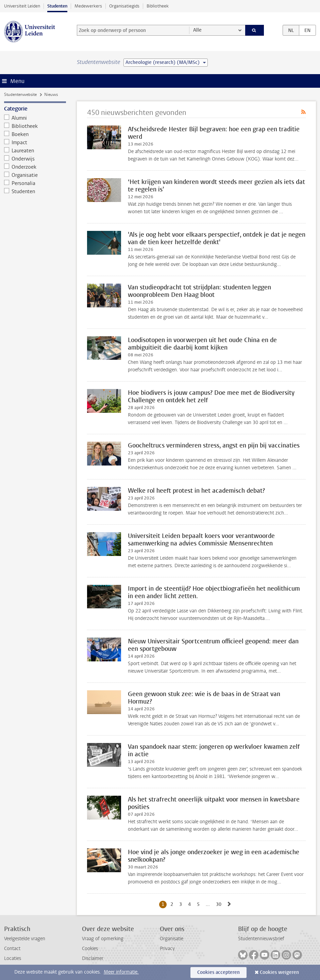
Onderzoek (20, 167)
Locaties (13, 958)
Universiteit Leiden (22, 6)
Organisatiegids (124, 6)
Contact (12, 949)
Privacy (167, 949)
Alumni (16, 118)
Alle (197, 30)
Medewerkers (88, 6)
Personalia (20, 183)
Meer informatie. (121, 972)
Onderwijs (20, 159)
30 (220, 904)
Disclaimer (93, 958)
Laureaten (19, 151)
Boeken (16, 134)
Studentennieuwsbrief (261, 939)
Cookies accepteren (218, 972)
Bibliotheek (158, 6)
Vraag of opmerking (103, 939)
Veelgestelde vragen (25, 939)
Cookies (90, 949)
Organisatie (21, 175)
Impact (16, 142)
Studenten (57, 6)
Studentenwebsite (20, 95)
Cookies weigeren (279, 972)
